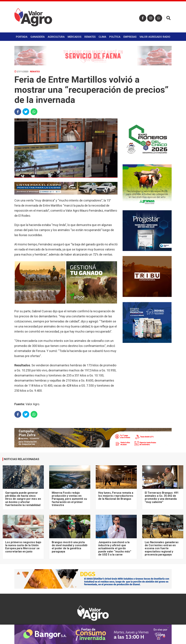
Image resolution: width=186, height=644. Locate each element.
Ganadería (38, 37)
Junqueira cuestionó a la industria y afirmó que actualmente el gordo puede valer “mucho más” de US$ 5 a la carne (115, 548)
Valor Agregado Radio (155, 37)
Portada (22, 37)
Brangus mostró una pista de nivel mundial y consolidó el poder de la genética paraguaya (70, 547)
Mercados (74, 37)
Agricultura (56, 37)
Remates (90, 37)
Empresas (130, 37)
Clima (102, 37)
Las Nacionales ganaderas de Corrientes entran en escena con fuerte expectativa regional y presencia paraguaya (162, 548)
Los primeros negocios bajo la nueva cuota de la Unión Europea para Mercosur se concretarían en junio (23, 547)
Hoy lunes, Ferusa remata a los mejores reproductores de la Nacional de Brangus (116, 496)
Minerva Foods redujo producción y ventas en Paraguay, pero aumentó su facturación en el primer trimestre (69, 499)
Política (115, 37)
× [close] (168, 627)
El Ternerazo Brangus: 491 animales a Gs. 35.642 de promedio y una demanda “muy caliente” (162, 497)
